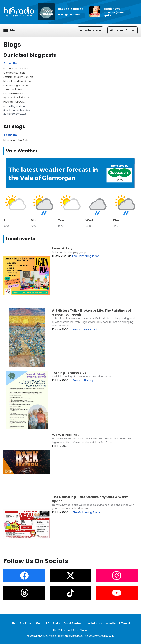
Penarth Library (83, 380)
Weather (112, 623)
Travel (126, 623)
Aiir (111, 636)
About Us (10, 63)
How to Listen (93, 623)
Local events (20, 239)
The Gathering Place (86, 256)
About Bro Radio (22, 623)
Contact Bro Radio (48, 623)
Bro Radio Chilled (71, 9)
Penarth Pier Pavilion (86, 329)
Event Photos (72, 623)
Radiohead (112, 9)
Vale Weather (22, 151)
